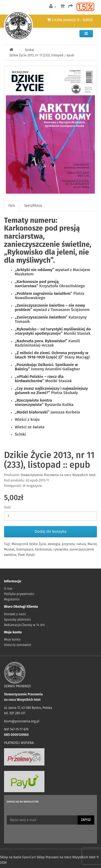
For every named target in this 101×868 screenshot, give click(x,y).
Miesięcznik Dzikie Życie (29, 544)
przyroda (68, 544)
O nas (8, 589)
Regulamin (12, 599)
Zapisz (86, 820)
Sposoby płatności (18, 620)
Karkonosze (43, 549)
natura (81, 544)
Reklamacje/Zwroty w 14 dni (25, 625)
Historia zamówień (18, 645)
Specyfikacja (33, 206)
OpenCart (29, 857)
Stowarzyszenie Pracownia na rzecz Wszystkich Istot (58, 475)
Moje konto (12, 640)
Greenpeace (25, 549)
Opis (12, 206)
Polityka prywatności (19, 594)
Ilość (7, 507)
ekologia (54, 544)
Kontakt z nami (15, 614)
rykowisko (61, 549)
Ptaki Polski (26, 555)
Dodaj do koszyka (50, 531)
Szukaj (29, 50)
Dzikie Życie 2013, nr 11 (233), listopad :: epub (42, 55)
